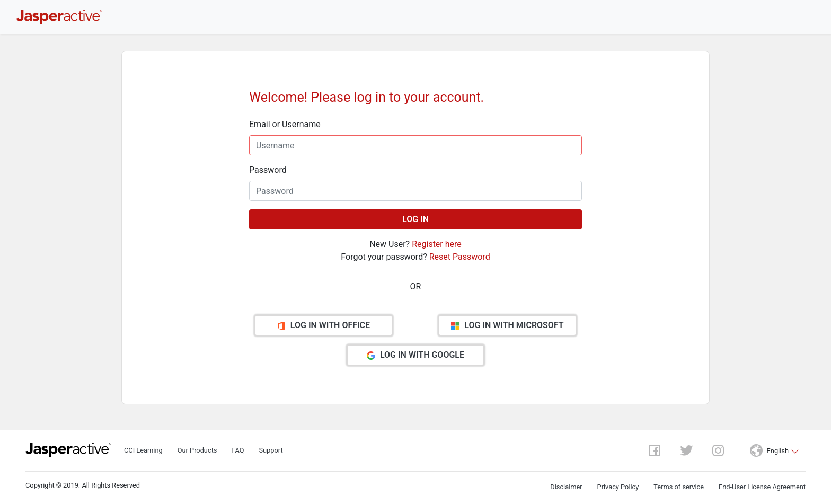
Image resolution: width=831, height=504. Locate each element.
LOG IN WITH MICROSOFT (507, 325)
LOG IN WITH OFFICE (324, 325)
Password (268, 170)
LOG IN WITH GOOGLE (415, 355)
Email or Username (285, 124)
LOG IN (415, 219)
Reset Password (460, 257)
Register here (437, 244)
